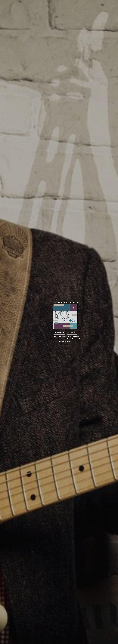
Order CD (72, 332)
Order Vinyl (60, 332)
